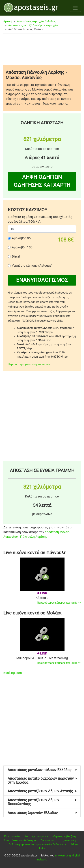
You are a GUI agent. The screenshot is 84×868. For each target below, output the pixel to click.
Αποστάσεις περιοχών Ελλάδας (36, 21)
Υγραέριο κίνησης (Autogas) (32, 266)
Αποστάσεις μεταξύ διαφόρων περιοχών (33, 25)
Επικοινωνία (12, 836)
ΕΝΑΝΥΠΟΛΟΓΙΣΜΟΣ (42, 280)
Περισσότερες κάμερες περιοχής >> (59, 603)
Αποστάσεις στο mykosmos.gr (59, 840)
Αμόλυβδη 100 (22, 247)
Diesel (16, 256)
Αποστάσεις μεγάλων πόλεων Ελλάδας (42, 770)
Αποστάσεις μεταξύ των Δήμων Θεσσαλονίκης (42, 802)
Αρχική (8, 21)
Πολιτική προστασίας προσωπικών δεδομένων (38, 844)
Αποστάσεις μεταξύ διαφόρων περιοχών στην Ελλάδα (42, 780)
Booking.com (13, 673)
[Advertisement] (42, 49)
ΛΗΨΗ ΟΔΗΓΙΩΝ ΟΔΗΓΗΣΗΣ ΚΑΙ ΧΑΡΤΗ (42, 181)
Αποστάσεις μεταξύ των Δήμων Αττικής (42, 791)
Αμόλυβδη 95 (21, 238)
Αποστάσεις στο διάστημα (20, 840)
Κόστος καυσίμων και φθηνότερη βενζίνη (50, 836)
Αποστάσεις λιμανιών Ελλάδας (42, 813)
